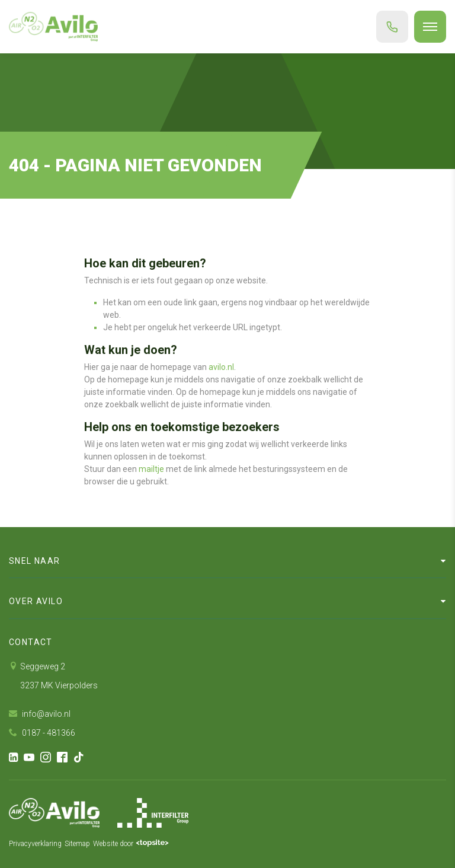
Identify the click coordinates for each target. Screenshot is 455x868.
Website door (131, 844)
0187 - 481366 (42, 733)
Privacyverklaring (35, 844)
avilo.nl (221, 367)
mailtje (151, 469)
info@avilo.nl (40, 714)
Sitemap (77, 844)
